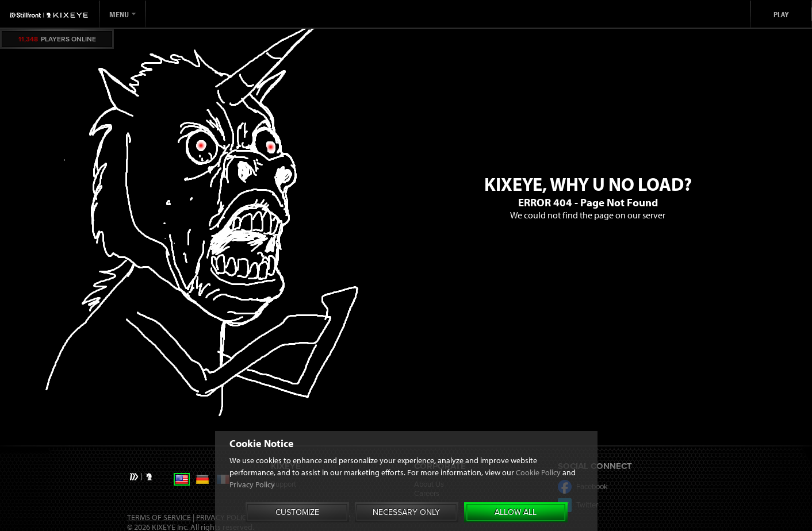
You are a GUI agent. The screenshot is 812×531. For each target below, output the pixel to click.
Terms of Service (159, 517)
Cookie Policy (538, 472)
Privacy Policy (252, 484)
